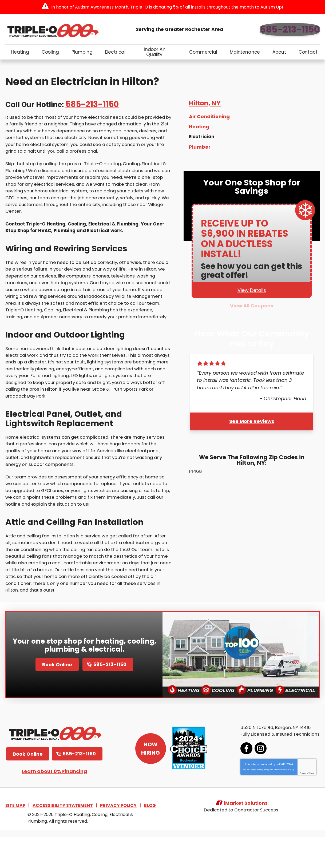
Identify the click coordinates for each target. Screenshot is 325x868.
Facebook (240, 779)
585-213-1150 (290, 29)
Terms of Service (275, 800)
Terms (305, 804)
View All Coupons (252, 313)
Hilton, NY (205, 108)
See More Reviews (252, 429)
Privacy (297, 804)
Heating (199, 131)
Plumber (200, 151)
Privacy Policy (257, 800)
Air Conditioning (209, 122)
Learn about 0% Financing (54, 802)
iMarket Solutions (245, 837)
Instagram (254, 779)
